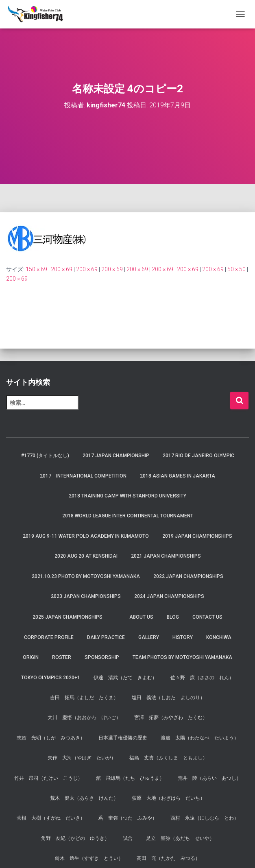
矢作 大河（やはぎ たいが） (82, 758)
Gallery (149, 637)
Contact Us (207, 617)
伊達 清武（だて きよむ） (125, 678)
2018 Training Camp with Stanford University (127, 496)
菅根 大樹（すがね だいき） (51, 818)
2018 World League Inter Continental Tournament (128, 516)
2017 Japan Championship (116, 456)
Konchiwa (219, 637)
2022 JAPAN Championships (188, 576)
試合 (128, 838)
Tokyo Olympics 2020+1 (51, 678)
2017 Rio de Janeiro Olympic (198, 456)
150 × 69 (36, 269)
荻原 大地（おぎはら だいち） (168, 798)
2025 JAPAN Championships (68, 617)
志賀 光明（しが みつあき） (51, 738)
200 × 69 (62, 269)
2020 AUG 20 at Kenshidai (86, 556)
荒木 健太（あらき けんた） (84, 798)
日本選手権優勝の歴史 (123, 738)
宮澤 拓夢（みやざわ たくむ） (171, 718)
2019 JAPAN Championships (197, 536)
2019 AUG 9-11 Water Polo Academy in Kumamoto (86, 536)
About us (141, 617)
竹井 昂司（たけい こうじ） (48, 778)
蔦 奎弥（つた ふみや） (128, 818)
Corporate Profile (49, 637)
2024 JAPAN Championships (169, 596)
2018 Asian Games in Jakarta (178, 476)
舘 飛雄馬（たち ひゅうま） (130, 778)
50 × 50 (236, 269)
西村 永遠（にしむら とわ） (205, 818)
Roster (62, 657)
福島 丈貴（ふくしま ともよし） (168, 758)
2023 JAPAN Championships (86, 596)
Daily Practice (106, 637)
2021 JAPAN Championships (166, 556)
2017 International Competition (83, 476)
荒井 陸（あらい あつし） (209, 778)
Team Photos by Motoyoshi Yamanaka (182, 657)
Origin (31, 657)
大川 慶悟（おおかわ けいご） (84, 718)
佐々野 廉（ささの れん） (202, 678)
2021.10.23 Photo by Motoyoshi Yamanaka (86, 576)
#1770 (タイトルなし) (45, 456)
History (183, 637)
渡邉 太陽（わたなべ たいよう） (200, 738)
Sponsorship (102, 657)
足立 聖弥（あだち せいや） (180, 838)
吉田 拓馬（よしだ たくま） (84, 698)
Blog (173, 617)
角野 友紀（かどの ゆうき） (75, 838)
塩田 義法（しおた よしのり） (168, 698)
